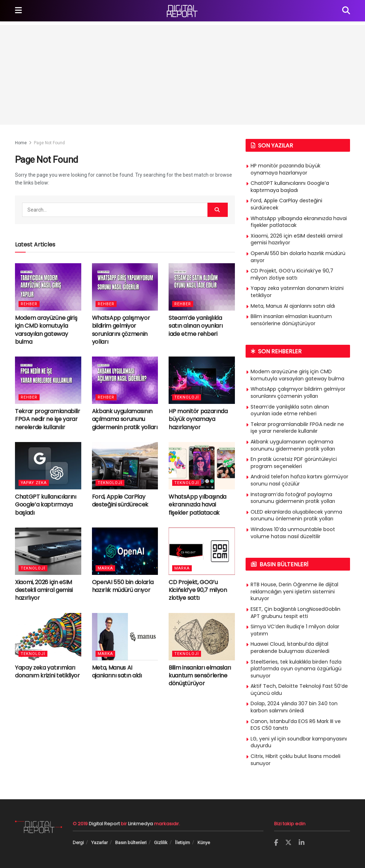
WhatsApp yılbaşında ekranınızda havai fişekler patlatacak (197, 505)
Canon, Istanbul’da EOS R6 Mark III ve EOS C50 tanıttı (296, 725)
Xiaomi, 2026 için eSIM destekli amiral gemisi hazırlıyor (44, 590)
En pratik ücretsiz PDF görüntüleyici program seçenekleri (294, 463)
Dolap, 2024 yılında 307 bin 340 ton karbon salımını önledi (294, 707)
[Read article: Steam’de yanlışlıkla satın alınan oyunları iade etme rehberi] (202, 287)
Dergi (78, 843)
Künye (204, 843)
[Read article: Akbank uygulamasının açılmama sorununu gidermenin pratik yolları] (125, 380)
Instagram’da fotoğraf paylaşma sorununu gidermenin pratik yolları (293, 498)
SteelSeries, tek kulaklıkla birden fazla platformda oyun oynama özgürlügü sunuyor (296, 669)
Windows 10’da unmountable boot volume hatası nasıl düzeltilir (293, 533)
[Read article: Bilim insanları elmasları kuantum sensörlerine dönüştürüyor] (202, 637)
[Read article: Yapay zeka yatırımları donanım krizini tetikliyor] (48, 637)
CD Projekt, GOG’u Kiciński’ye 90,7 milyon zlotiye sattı (198, 590)
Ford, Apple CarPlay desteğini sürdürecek (120, 501)
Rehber (29, 304)
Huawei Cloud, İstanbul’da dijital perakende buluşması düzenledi (290, 648)
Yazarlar (99, 843)
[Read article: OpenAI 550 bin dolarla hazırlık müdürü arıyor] (125, 551)
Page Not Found (49, 143)
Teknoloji (187, 397)
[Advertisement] (182, 75)
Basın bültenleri (131, 843)
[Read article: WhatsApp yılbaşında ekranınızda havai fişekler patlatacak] (202, 466)
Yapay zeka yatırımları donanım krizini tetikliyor (47, 672)
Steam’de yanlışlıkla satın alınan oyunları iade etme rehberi (196, 326)
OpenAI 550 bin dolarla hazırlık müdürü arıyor (123, 586)
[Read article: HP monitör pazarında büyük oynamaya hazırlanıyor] (202, 380)
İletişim (182, 843)
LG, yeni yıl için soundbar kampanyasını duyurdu (299, 742)
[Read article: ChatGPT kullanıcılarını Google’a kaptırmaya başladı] (48, 466)
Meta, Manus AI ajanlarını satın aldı (117, 672)
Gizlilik (161, 843)
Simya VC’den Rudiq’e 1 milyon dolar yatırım (295, 630)
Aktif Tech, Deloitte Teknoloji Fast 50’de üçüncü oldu (299, 690)
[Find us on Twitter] (288, 843)
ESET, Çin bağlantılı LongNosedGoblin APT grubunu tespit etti (295, 613)
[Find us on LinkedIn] (302, 843)
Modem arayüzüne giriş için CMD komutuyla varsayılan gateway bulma (46, 330)
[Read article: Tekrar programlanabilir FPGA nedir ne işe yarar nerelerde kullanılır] (48, 380)
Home (21, 143)
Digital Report (104, 824)
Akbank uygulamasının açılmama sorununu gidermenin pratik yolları (125, 419)
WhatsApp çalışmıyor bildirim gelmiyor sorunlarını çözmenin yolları (121, 330)
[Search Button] (346, 11)
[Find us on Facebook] (276, 843)
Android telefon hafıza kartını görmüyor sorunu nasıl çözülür (299, 480)
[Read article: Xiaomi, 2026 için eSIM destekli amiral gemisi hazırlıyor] (48, 551)
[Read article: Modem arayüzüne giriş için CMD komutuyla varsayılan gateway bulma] (48, 287)
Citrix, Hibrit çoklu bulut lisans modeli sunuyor (295, 760)
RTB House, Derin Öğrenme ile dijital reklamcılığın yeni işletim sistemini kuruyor (294, 591)
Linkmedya (141, 824)
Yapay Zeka (34, 483)
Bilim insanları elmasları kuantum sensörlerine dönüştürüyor (200, 676)
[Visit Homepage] (182, 11)
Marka (105, 568)
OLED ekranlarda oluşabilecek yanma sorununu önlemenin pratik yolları (296, 515)
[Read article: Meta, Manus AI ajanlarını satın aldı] (125, 637)
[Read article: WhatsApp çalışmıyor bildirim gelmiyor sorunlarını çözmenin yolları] (125, 287)
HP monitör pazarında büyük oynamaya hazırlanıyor (198, 419)
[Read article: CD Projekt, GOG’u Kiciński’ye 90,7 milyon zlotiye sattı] (202, 551)
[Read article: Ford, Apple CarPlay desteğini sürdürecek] (125, 466)
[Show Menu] (18, 11)
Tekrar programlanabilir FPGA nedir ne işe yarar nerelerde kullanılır (48, 419)
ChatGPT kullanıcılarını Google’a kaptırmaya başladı (46, 505)
